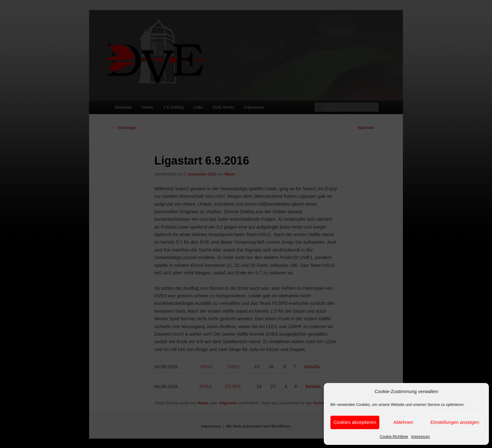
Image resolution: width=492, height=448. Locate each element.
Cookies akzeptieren (355, 422)
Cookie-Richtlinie (394, 437)
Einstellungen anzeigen (455, 422)
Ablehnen (403, 422)
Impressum (420, 437)
